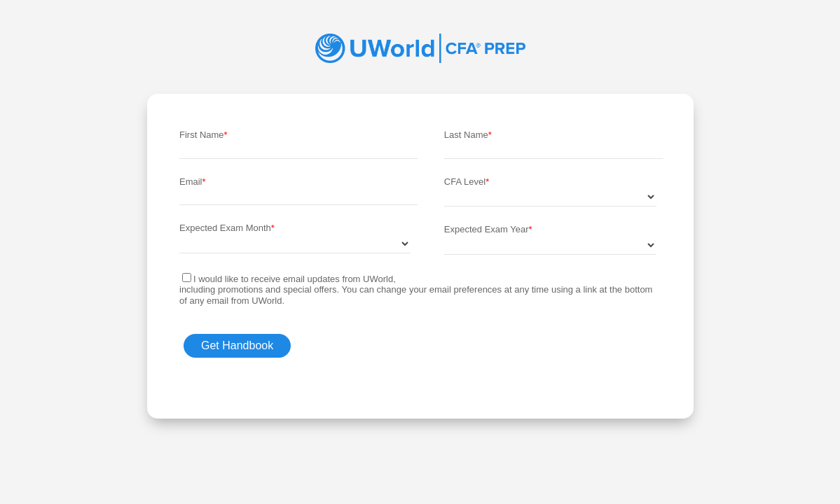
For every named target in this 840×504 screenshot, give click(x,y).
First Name (202, 135)
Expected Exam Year (487, 229)
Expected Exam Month (225, 228)
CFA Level (465, 182)
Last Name (466, 135)
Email (191, 182)
